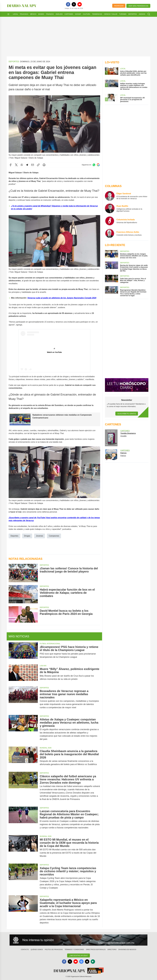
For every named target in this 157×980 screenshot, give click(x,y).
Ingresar (119, 6)
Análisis (59, 14)
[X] (74, 4)
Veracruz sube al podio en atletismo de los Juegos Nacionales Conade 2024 (62, 298)
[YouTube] (80, 4)
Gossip (78, 14)
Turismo (123, 14)
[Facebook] (68, 4)
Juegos (142, 14)
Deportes (133, 14)
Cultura (87, 14)
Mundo (41, 14)
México (33, 14)
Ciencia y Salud (111, 14)
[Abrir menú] (8, 14)
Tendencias (97, 14)
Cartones (69, 14)
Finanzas (50, 14)
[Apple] (87, 962)
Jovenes (40, 536)
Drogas (27, 536)
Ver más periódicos (138, 6)
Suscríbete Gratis (127, 414)
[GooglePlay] (93, 962)
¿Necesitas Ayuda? (78, 955)
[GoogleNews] (81, 962)
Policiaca (24, 14)
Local (15, 14)
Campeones (54, 536)
